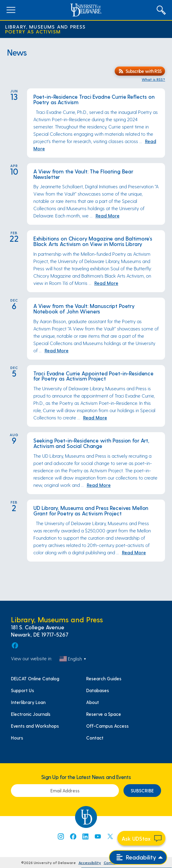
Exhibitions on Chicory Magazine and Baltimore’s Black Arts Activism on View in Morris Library (93, 241)
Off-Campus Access (107, 726)
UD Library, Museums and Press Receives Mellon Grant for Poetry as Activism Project (91, 510)
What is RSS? (153, 79)
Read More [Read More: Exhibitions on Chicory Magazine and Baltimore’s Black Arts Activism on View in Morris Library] (106, 283)
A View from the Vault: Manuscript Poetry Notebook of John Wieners (84, 308)
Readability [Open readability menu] (136, 857)
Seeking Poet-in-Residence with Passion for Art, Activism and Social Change (91, 443)
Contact (95, 738)
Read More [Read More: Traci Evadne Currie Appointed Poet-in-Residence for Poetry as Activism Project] (95, 417)
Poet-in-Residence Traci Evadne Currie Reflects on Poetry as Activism (94, 99)
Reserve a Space (104, 714)
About (93, 702)
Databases (98, 690)
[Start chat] (141, 838)
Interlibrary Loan (28, 702)
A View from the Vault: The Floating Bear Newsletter (83, 174)
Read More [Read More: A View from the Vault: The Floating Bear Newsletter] (108, 215)
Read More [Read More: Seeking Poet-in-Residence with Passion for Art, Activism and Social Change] (99, 485)
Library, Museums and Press (46, 27)
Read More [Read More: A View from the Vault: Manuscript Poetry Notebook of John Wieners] (57, 350)
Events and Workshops (35, 726)
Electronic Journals (31, 714)
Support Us (22, 690)
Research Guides (104, 678)
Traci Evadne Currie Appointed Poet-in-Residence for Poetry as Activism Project (93, 376)
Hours (17, 738)
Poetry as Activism (33, 32)
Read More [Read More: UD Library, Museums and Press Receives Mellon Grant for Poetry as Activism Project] (134, 552)
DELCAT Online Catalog (35, 678)
